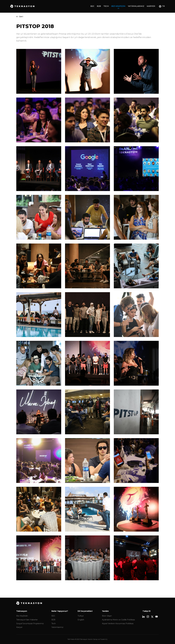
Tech (106, 6)
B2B (99, 6)
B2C (92, 6)
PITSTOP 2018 (35, 26)
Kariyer (151, 6)
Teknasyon (22, 6)
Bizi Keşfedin (118, 6)
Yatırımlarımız (136, 6)
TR (163, 6)
